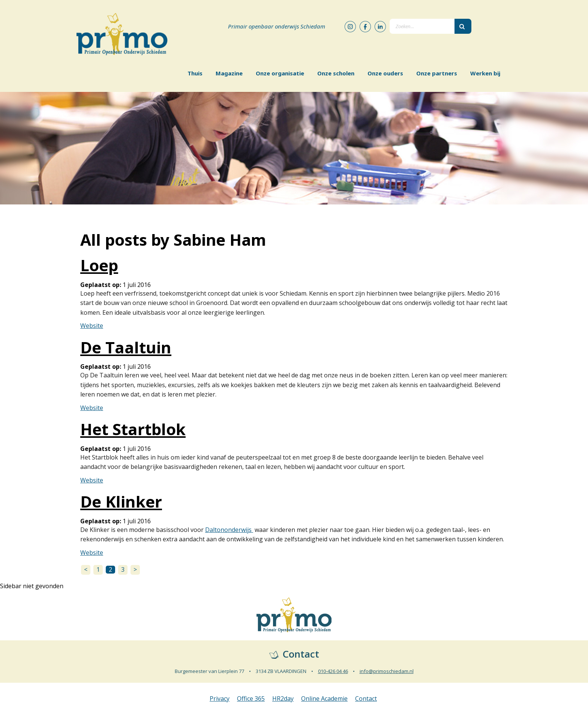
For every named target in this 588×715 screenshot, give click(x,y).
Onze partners (437, 73)
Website (92, 326)
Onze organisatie (280, 73)
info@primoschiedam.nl (387, 671)
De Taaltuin (126, 347)
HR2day (283, 698)
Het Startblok (133, 429)
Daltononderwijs (229, 530)
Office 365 (251, 698)
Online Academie (324, 698)
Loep (99, 265)
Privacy (220, 698)
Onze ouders (385, 73)
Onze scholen (336, 73)
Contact (366, 698)
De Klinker (121, 501)
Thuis (195, 73)
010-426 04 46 (333, 671)
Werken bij (485, 73)
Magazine (229, 73)
